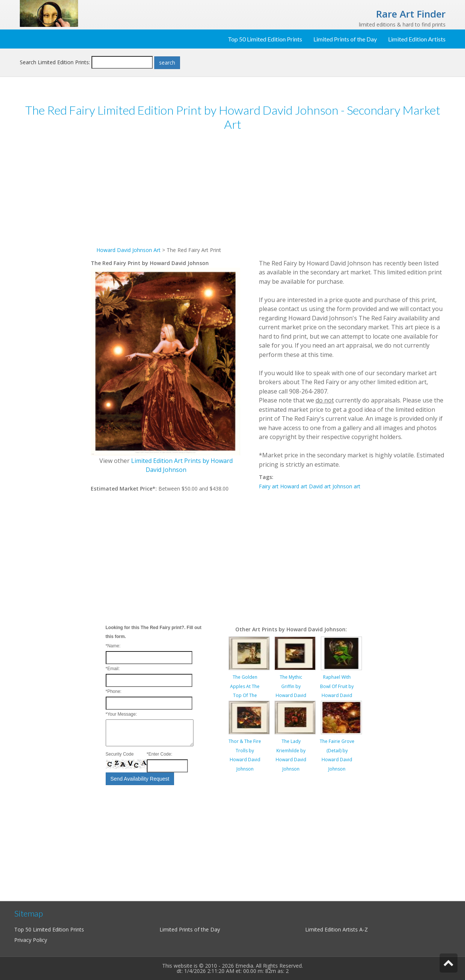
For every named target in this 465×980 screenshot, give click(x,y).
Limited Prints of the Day (345, 39)
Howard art (294, 486)
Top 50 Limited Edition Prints (265, 39)
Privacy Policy (31, 940)
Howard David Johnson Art (128, 250)
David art (320, 486)
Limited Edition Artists (417, 39)
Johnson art (346, 486)
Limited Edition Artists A (334, 929)
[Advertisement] (55, 253)
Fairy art (269, 486)
